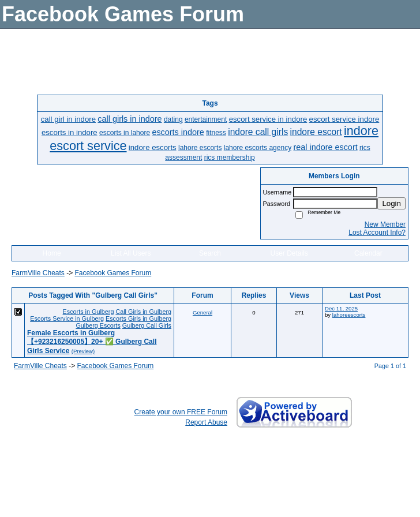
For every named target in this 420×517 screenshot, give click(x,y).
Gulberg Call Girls (147, 325)
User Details (289, 253)
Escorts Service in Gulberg (67, 319)
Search (210, 253)
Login (391, 203)
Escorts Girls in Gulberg (138, 319)
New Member (385, 224)
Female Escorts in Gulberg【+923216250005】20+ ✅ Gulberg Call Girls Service (92, 342)
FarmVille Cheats (38, 273)
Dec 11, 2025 (341, 308)
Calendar (368, 253)
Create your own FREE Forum (181, 412)
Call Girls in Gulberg (143, 312)
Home (52, 253)
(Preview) (83, 351)
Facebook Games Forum (113, 273)
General (202, 312)
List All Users (131, 253)
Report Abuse (206, 422)
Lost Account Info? (377, 233)
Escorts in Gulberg (89, 312)
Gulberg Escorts (98, 325)
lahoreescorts (349, 315)
